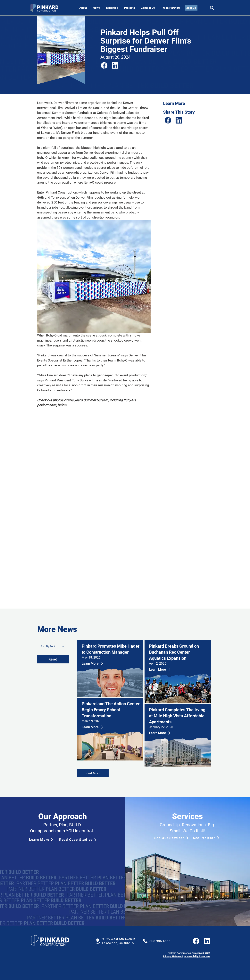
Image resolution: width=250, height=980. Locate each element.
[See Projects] (207, 838)
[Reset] (53, 659)
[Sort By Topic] (53, 646)
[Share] (212, 8)
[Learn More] (98, 663)
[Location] (98, 941)
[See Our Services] (171, 838)
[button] (148, 8)
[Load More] (93, 773)
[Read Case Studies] (78, 840)
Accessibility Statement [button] (197, 956)
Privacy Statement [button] (173, 956)
